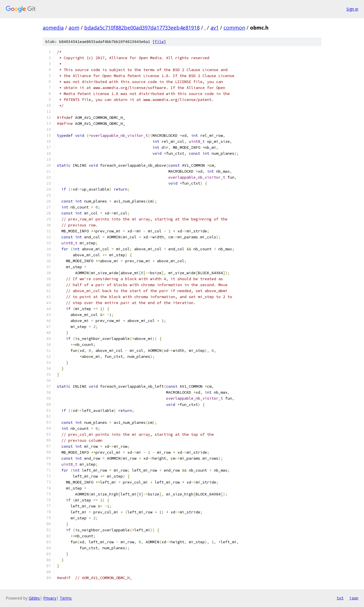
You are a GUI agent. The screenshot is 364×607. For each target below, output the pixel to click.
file (159, 42)
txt (340, 598)
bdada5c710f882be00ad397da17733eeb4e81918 (142, 28)
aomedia (53, 28)
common (234, 28)
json (354, 598)
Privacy (50, 598)
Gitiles (34, 598)
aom (74, 28)
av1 (215, 28)
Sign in (352, 9)
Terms (66, 598)
